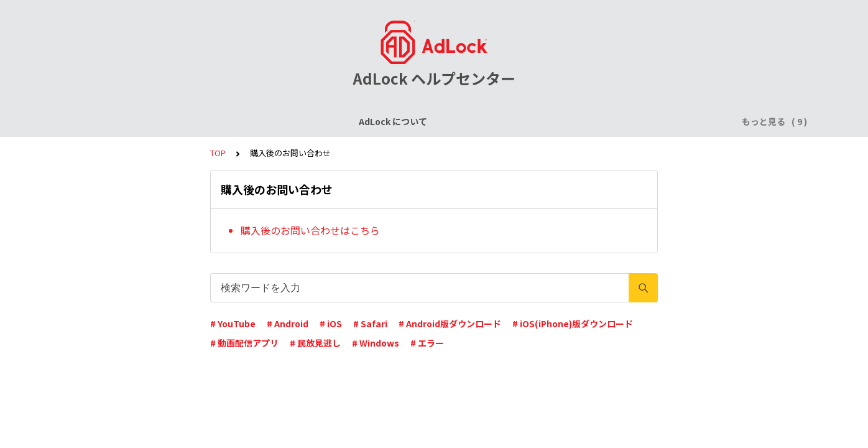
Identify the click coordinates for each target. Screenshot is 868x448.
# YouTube (233, 324)
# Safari (370, 324)
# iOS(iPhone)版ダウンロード (573, 324)
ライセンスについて (218, 121)
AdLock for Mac (659, 121)
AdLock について (127, 121)
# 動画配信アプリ (244, 343)
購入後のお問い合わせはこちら (310, 230)
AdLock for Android (462, 121)
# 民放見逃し (315, 343)
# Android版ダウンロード (450, 324)
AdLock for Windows (565, 121)
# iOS (331, 324)
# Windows (376, 343)
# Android (288, 324)
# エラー (427, 343)
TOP (218, 153)
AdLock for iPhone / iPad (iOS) (339, 121)
